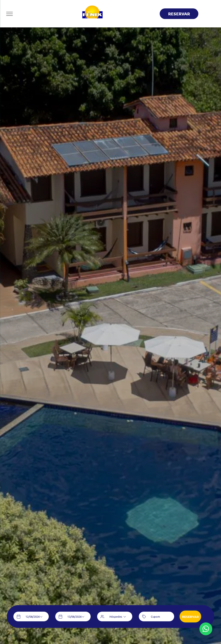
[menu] (9, 14)
